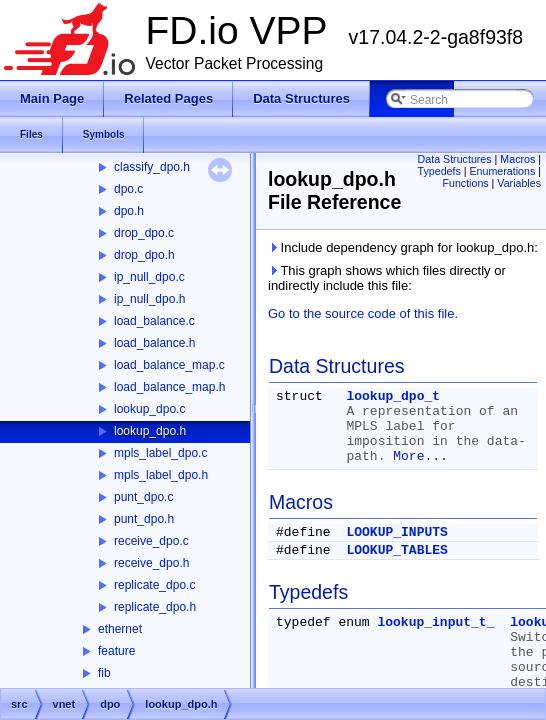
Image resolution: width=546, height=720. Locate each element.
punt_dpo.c (143, 497)
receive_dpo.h (151, 563)
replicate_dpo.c (154, 585)
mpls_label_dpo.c (160, 453)
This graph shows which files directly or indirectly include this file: (387, 278)
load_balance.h (154, 343)
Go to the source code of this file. (363, 313)
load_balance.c (154, 321)
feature (116, 651)
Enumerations (503, 171)
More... (420, 456)
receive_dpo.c (151, 541)
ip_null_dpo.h (149, 299)
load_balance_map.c (169, 365)
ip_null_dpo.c (149, 277)
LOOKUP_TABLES (396, 550)
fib (104, 673)
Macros (517, 159)
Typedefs (439, 171)
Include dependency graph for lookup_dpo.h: (403, 247)
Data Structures (455, 159)
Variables (519, 183)
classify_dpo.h (152, 167)
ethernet (120, 629)
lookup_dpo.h (150, 431)
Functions (465, 183)
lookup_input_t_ (435, 622)
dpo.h (129, 211)
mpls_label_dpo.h (161, 475)
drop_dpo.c (144, 233)
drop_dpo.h (144, 255)
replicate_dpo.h (155, 607)
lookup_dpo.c (149, 409)
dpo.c (128, 189)
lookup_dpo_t (393, 396)
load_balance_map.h (169, 387)
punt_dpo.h (144, 519)
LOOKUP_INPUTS (396, 532)
